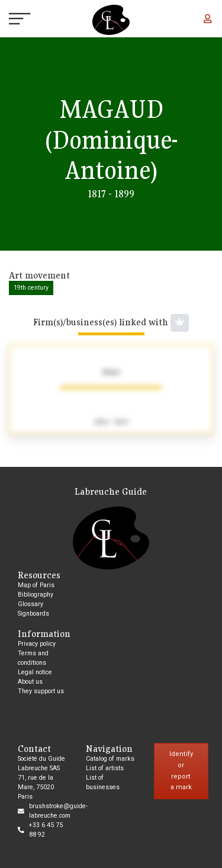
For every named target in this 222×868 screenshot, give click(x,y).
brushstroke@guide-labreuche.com (58, 811)
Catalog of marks (110, 759)
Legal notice (35, 672)
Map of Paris (36, 585)
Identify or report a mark (181, 771)
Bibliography (36, 595)
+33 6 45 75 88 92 (46, 830)
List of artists (105, 768)
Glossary (30, 604)
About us (30, 682)
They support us (41, 691)
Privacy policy (37, 644)
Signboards (33, 614)
